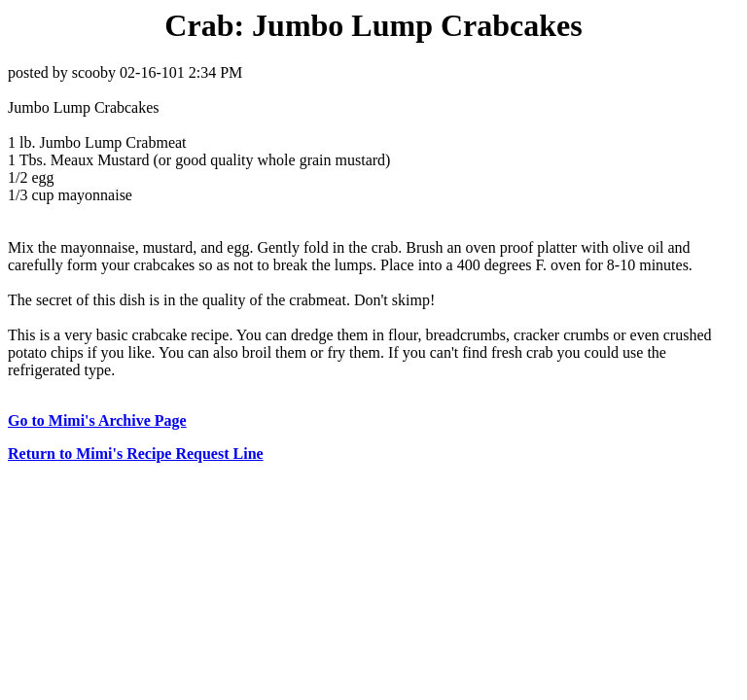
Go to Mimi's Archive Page (97, 420)
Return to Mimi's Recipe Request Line (136, 454)
